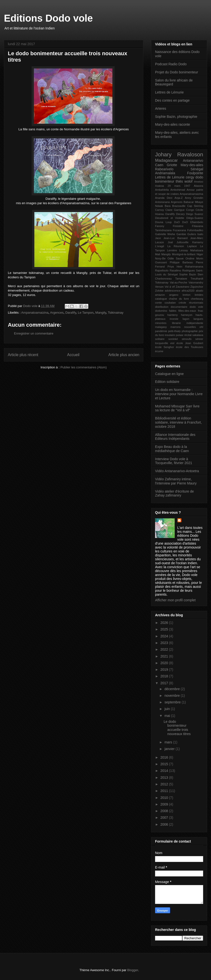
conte (158, 303)
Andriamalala (165, 173)
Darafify (71, 313)
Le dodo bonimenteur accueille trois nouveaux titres (177, 728)
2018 (165, 676)
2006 (165, 824)
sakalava (198, 335)
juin (168, 709)
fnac (201, 311)
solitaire (160, 339)
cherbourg (197, 299)
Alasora (198, 186)
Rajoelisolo (162, 270)
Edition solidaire (167, 382)
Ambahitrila (162, 190)
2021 (165, 656)
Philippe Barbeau (181, 262)
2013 (165, 778)
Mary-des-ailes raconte (172, 124)
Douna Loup (163, 222)
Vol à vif (170, 287)
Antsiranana (162, 202)
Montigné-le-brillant (184, 254)
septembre (173, 702)
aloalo (199, 291)
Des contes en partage (172, 100)
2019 (165, 670)
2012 (165, 784)
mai (168, 716)
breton (186, 295)
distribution (162, 307)
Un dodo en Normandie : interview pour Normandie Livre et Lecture (179, 394)
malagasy (161, 327)
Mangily (101, 313)
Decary (180, 214)
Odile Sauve (176, 258)
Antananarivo (193, 161)
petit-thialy (174, 331)
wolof (189, 181)
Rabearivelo (164, 169)
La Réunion (176, 246)
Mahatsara (197, 250)
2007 (165, 818)
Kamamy (198, 242)
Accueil (73, 355)
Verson (159, 287)
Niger (200, 254)
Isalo (200, 234)
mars (169, 742)
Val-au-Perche (178, 282)
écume (159, 351)
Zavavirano (182, 287)
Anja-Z (178, 198)
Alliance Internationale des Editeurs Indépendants (175, 437)
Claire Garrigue (175, 210)
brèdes (199, 295)
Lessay (184, 250)
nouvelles (190, 327)
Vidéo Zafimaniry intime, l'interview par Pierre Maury (176, 481)
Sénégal (197, 169)
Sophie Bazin (188, 274)
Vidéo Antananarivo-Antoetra (177, 471)
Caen (159, 165)
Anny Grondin (194, 198)
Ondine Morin (194, 258)
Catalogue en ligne (169, 374)
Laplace (192, 246)
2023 (165, 643)
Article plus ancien (124, 355)
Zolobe (159, 291)
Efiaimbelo (197, 222)
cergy (190, 177)
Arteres (161, 108)
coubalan (170, 303)
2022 (165, 649)
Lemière (172, 250)
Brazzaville (179, 206)
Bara (168, 206)
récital (188, 335)
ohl (201, 327)
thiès (179, 181)
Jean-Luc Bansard (175, 238)
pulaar (179, 335)
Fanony (160, 226)
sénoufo (187, 339)
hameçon (187, 315)
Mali (158, 254)
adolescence (173, 291)
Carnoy (159, 210)
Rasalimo (176, 270)
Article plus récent (23, 355)
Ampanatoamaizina (35, 313)
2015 (165, 764)
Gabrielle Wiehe (165, 234)
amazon (160, 295)
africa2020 (188, 291)
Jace (158, 238)
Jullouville (183, 242)
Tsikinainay (116, 313)
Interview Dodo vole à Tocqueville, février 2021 (174, 461)
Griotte (172, 165)
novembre (172, 696)
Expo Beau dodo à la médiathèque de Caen (172, 449)
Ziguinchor (197, 287)
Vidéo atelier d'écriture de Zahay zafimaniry (174, 493)
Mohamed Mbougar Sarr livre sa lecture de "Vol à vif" (177, 408)
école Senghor (165, 347)
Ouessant (161, 262)
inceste (174, 319)
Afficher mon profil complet (175, 600)
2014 (165, 771)
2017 (165, 683)
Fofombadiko (195, 230)
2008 (165, 811)
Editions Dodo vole (48, 18)
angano (174, 295)
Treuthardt (197, 279)
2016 (165, 757)
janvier (170, 749)
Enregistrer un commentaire (34, 333)
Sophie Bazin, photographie (176, 117)
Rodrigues (189, 270)
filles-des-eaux (187, 311)
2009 (165, 804)
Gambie (181, 234)
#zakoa (159, 186)
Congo (190, 210)
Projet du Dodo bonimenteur (177, 72)
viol (172, 343)
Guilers (192, 234)
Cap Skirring (195, 206)
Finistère (178, 226)
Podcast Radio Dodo (171, 64)
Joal (170, 242)
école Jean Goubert (190, 343)
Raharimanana (194, 267)
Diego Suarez (195, 214)
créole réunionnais (191, 303)
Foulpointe (195, 173)
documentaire (179, 307)
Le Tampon (86, 313)
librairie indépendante (188, 323)
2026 (165, 623)
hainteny (172, 315)
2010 (165, 798)
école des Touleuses (190, 347)
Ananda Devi (164, 198)
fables (173, 311)
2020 (165, 663)
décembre (172, 689)
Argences (57, 313)
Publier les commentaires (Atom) (84, 367)
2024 (165, 636)
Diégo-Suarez (195, 218)
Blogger (133, 970)
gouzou (160, 315)
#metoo (199, 182)
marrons (176, 327)
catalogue (161, 299)
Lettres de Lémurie (169, 92)
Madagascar (166, 160)
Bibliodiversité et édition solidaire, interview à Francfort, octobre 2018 (178, 422)
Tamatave (181, 279)
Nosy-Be (160, 258)
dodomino (161, 311)
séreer (199, 339)
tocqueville (162, 343)
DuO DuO (181, 222)
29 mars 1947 (179, 186)
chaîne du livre (179, 299)
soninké (173, 339)
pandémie (161, 331)
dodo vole (196, 307)
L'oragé (160, 246)
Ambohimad (178, 190)
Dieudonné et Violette (170, 218)
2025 (165, 629)
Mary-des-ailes (192, 165)
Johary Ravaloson (179, 154)
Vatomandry (196, 282)
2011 (165, 791)
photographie (190, 331)
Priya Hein (175, 267)
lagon (186, 319)
